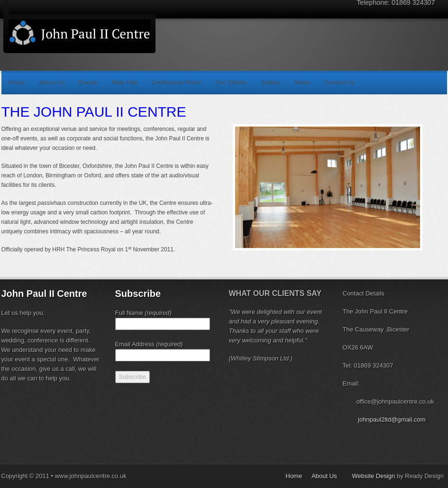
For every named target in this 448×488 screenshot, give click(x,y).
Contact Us (339, 82)
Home (17, 82)
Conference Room (177, 82)
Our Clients (231, 82)
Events (88, 82)
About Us (51, 82)
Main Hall (124, 82)
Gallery (270, 82)
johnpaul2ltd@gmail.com (392, 419)
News (302, 82)
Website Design (374, 476)
